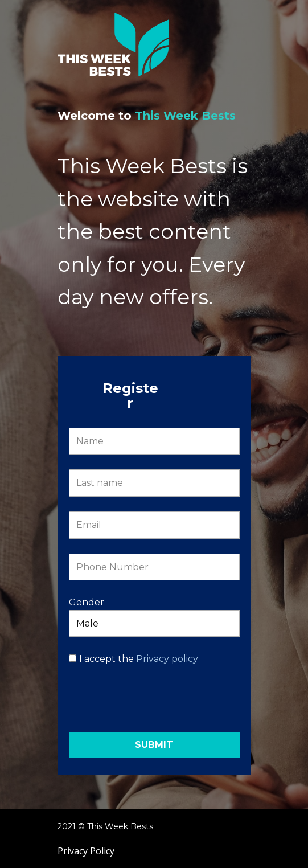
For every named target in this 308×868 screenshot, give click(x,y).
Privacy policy (167, 659)
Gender (87, 602)
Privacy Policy (86, 851)
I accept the (139, 659)
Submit (154, 745)
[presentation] (155, 703)
